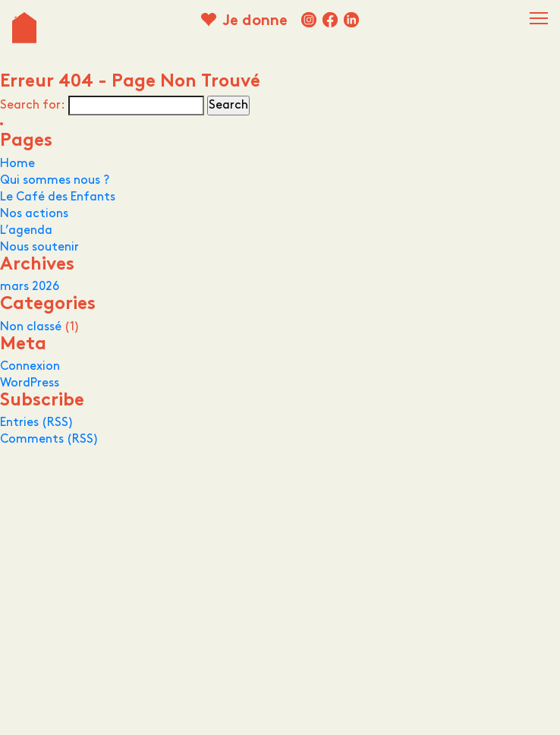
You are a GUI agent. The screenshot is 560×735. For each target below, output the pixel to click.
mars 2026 (30, 287)
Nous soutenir (39, 247)
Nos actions (34, 214)
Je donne (255, 22)
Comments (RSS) (49, 439)
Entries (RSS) (37, 423)
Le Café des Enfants (58, 197)
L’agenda (26, 230)
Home (17, 164)
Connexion (30, 366)
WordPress (30, 383)
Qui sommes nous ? (55, 180)
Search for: (33, 105)
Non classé (31, 327)
